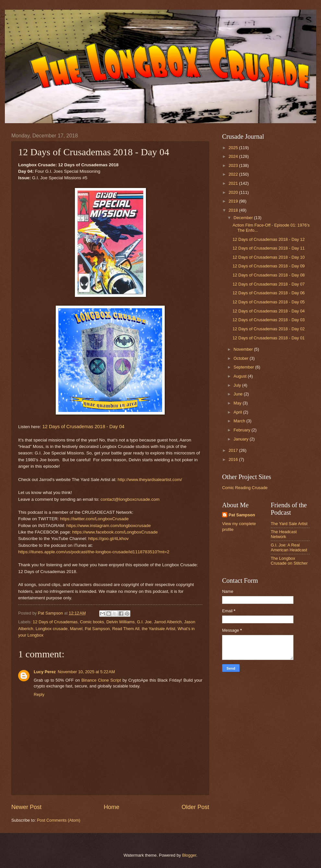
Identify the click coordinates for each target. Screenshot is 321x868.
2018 (234, 210)
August (241, 376)
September (244, 367)
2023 (234, 165)
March (240, 421)
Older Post (195, 807)
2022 (234, 174)
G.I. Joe (144, 622)
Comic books (92, 622)
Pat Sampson (97, 629)
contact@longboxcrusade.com (130, 499)
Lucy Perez (45, 672)
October (241, 358)
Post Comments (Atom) (59, 820)
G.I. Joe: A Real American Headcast (289, 547)
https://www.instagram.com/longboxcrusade (108, 526)
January (241, 439)
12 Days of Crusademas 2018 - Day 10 (269, 257)
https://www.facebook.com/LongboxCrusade (115, 532)
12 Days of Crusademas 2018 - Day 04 (83, 427)
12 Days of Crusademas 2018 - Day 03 (269, 320)
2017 (234, 450)
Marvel (76, 629)
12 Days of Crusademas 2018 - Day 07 (269, 284)
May (238, 403)
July (238, 385)
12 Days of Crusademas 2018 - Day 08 (269, 275)
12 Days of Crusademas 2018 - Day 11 (269, 248)
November (244, 349)
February (242, 430)
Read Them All (126, 629)
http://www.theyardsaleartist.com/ (150, 480)
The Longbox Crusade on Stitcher (289, 561)
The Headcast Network (284, 534)
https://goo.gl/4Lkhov (108, 539)
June (239, 394)
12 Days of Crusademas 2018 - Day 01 (269, 338)
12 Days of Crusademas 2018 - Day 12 (269, 239)
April (238, 412)
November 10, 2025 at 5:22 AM (86, 672)
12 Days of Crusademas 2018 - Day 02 (269, 329)
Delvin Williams (120, 622)
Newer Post (26, 807)
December (244, 218)
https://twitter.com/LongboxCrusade (94, 519)
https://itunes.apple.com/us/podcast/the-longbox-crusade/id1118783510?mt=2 (94, 552)
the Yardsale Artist (158, 629)
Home (112, 807)
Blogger (189, 855)
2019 (234, 201)
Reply (39, 694)
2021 (234, 183)
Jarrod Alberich (168, 622)
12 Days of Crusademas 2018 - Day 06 (269, 293)
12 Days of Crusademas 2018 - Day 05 (269, 302)
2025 (234, 148)
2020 (234, 192)
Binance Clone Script (101, 680)
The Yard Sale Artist (289, 524)
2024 (234, 156)
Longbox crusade (52, 629)
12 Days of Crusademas (55, 622)
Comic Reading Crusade (245, 488)
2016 (234, 459)
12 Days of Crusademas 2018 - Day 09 (269, 266)
